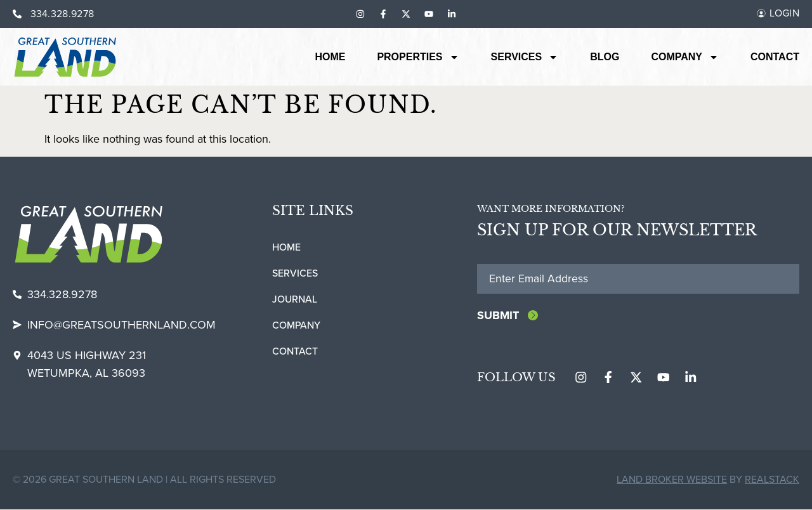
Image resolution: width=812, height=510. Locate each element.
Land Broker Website (672, 480)
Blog (605, 57)
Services (525, 57)
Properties (418, 57)
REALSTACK (772, 480)
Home (330, 57)
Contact (775, 57)
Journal (295, 299)
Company (685, 57)
